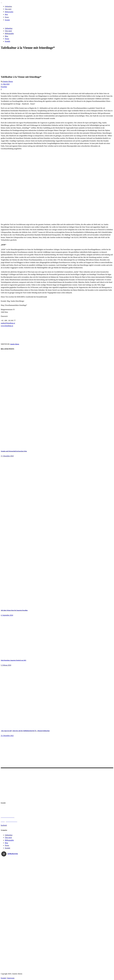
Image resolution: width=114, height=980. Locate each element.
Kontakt (7, 848)
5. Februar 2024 (6, 665)
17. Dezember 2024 (7, 456)
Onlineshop (9, 835)
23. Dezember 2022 (7, 736)
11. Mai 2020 (5, 84)
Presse (7, 845)
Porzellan (4, 87)
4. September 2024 (7, 615)
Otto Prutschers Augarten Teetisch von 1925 (13, 660)
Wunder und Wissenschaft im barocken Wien (14, 451)
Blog (6, 843)
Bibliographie (9, 840)
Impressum (11, 978)
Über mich (8, 838)
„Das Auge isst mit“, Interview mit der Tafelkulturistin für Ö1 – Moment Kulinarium (25, 731)
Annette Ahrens (8, 81)
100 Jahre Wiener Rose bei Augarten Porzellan (14, 610)
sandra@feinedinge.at (8, 323)
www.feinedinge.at (7, 326)
